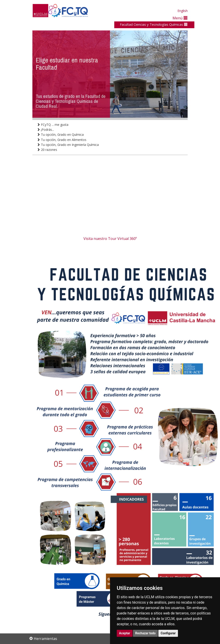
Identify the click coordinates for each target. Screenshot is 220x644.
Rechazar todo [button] (145, 633)
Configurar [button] (168, 633)
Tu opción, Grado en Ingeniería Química (68, 145)
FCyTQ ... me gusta (53, 125)
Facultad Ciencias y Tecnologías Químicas (154, 24)
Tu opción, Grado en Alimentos (62, 140)
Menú (180, 18)
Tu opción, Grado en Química (60, 135)
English (183, 11)
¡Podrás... (45, 130)
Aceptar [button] (125, 633)
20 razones (47, 150)
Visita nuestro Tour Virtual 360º (110, 239)
